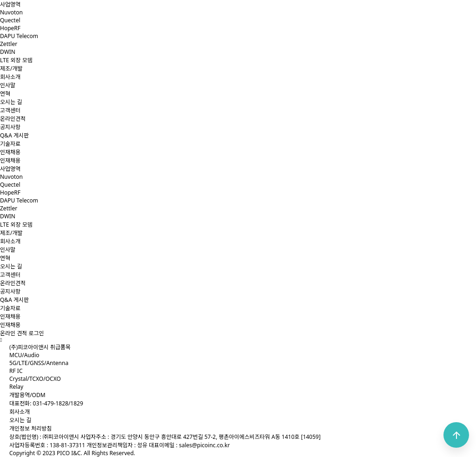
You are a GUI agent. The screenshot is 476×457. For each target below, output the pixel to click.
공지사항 (10, 127)
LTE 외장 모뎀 (16, 60)
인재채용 (10, 152)
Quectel (10, 20)
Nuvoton (11, 12)
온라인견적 (13, 119)
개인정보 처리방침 (30, 428)
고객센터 (10, 110)
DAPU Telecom (19, 36)
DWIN (8, 52)
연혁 (5, 94)
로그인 (36, 333)
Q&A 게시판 (14, 135)
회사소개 (10, 77)
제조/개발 (11, 69)
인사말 (8, 85)
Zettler (9, 44)
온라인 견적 (13, 333)
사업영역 (10, 4)
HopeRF (10, 28)
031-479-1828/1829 (58, 403)
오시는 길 (11, 102)
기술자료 (10, 144)
